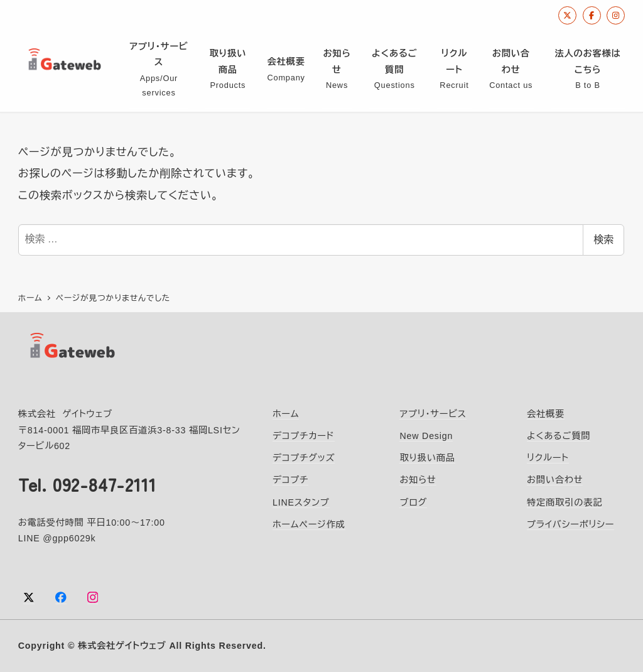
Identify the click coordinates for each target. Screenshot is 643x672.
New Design (426, 435)
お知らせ (418, 479)
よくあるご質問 (559, 435)
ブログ (413, 502)
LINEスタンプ (301, 502)
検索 (603, 240)
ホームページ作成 (309, 524)
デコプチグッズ (304, 457)
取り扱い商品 (427, 457)
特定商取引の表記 (565, 502)
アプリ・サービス (433, 413)
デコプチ (290, 479)
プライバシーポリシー (570, 524)
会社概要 (546, 413)
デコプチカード (304, 435)
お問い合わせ (555, 479)
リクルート (548, 457)
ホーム (286, 413)
